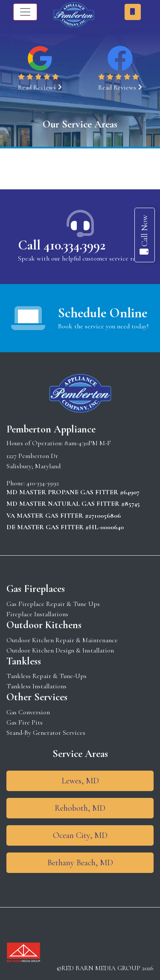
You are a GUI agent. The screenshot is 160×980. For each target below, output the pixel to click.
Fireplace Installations (37, 614)
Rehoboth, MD (80, 808)
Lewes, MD (80, 781)
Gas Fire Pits (25, 722)
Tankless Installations (36, 686)
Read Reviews (40, 87)
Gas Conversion (28, 712)
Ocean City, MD (80, 835)
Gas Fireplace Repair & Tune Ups (53, 604)
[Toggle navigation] (25, 12)
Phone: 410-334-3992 (33, 483)
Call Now (145, 235)
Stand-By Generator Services (46, 733)
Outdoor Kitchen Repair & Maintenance (62, 640)
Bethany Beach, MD (80, 863)
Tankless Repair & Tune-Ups (47, 676)
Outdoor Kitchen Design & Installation (60, 650)
